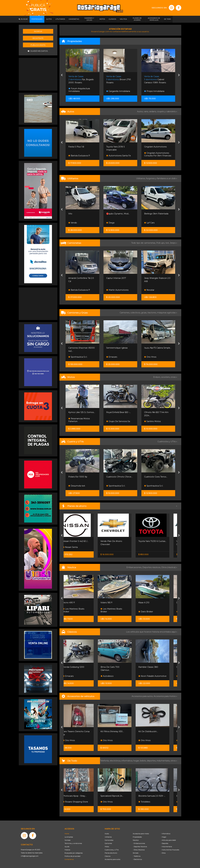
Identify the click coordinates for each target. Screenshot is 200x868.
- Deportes (165, 843)
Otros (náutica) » (169, 567)
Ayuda (67, 847)
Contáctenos (69, 859)
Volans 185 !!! (112, 603)
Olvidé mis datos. (38, 51)
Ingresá (38, 31)
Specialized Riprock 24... (118, 796)
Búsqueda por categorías (74, 853)
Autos (107, 834)
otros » (174, 761)
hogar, (137, 761)
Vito (108, 214)
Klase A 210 (150, 603)
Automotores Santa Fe (156, 156)
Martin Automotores (80, 156)
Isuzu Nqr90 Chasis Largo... (82, 348)
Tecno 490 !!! (75, 603)
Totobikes (150, 802)
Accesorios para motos (165, 696)
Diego (148, 223)
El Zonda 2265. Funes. (82, 80)
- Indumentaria (166, 847)
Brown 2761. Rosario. (157, 80)
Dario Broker (151, 612)
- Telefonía (137, 856)
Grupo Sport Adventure (81, 486)
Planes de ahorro (111, 853)
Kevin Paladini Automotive (158, 676)
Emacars (150, 357)
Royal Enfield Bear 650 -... (156, 412)
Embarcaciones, (134, 567)
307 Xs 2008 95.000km (80, 147)
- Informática (166, 834)
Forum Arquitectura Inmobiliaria (117, 90)
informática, (127, 761)
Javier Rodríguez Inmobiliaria (78, 90)
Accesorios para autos (112, 859)
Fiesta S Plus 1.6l (114, 147)
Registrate (38, 38)
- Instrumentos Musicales (170, 850)
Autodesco (113, 676)
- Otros (163, 853)
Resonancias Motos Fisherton (117, 420)
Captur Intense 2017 (154, 278)
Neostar (74, 290)
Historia (67, 850)
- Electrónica (137, 859)
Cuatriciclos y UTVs (112, 850)
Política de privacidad (72, 856)
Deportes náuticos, (152, 567)
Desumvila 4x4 (115, 486)
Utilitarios (108, 837)
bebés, (143, 761)
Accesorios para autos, (143, 696)
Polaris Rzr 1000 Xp (116, 477)
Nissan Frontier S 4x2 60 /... (81, 541)
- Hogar (164, 837)
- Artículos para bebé (168, 840)
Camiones (108, 843)
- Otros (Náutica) (139, 850)
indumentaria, (164, 761)
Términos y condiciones (73, 843)
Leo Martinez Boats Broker (79, 610)
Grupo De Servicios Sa (156, 421)
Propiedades (137, 837)
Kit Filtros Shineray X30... (118, 731)
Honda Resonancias (79, 421)
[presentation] (62, 75)
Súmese (67, 840)
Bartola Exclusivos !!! (117, 156)
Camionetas (109, 840)
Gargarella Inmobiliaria (156, 91)
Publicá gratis (38, 45)
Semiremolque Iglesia (155, 348)
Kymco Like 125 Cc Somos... (120, 412)
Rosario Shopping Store (81, 802)
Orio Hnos (75, 223)
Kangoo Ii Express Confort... (82, 214)
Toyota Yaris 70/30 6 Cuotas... (158, 541)
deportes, (152, 761)
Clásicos (108, 856)
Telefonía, (105, 761)
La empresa (69, 837)
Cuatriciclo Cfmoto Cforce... (157, 477)
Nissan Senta (76, 547)
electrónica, (116, 761)
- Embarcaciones (139, 843)
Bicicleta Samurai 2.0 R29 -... (158, 796)
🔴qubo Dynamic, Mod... (156, 214)
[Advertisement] (38, 74)
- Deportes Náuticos (140, 847)
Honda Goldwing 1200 (79, 667)
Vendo (111, 223)
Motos (107, 847)
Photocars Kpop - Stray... (80, 796)
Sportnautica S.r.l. (116, 357)
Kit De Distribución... (154, 731)
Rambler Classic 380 (154, 667)
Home (67, 834)
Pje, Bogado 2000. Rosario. (119, 80)
